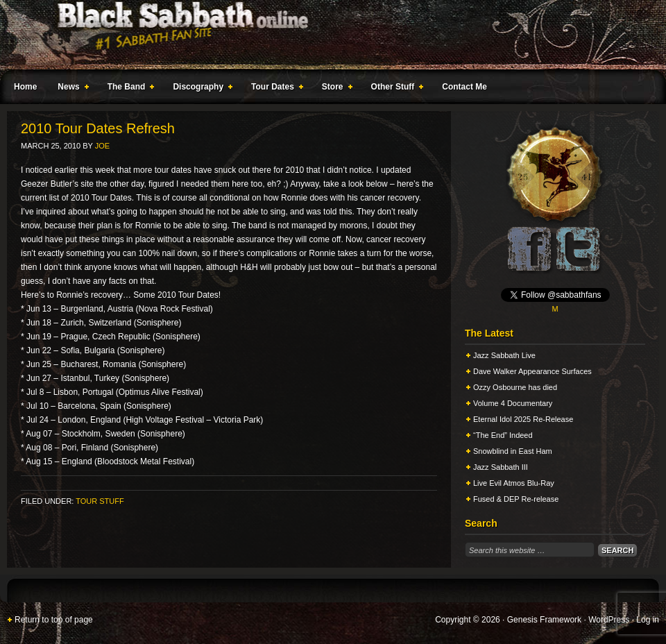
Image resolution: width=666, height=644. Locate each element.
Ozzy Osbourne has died (515, 387)
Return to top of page (54, 620)
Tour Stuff (100, 501)
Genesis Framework (544, 620)
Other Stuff (395, 89)
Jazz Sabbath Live (504, 355)
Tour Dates (274, 89)
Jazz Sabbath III (501, 467)
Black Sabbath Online (326, 35)
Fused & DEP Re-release (516, 499)
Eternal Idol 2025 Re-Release (523, 419)
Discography (200, 89)
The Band (128, 89)
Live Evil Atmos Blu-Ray (514, 483)
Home (25, 87)
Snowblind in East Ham (513, 451)
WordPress (609, 620)
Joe (102, 146)
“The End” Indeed (503, 435)
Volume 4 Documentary (513, 403)
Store (334, 89)
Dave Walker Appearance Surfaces (532, 371)
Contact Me (464, 87)
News (70, 89)
